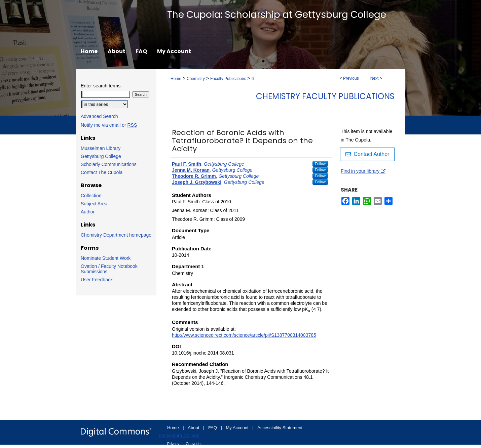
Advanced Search (99, 116)
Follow (320, 164)
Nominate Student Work (106, 258)
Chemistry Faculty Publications (325, 96)
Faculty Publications (228, 79)
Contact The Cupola (102, 172)
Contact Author (367, 154)
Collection (91, 196)
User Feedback (97, 280)
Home (176, 79)
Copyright (194, 444)
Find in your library (363, 171)
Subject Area (94, 204)
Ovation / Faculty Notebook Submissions (109, 269)
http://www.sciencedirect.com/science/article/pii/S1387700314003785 (244, 335)
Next (375, 78)
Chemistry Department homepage (116, 235)
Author (88, 212)
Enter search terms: (101, 86)
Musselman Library (101, 148)
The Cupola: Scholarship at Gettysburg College (277, 15)
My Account (238, 428)
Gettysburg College (101, 156)
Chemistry (196, 79)
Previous (351, 78)
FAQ (213, 428)
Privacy (174, 444)
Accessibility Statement (280, 428)
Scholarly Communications (109, 164)
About (194, 428)
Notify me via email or (109, 125)
